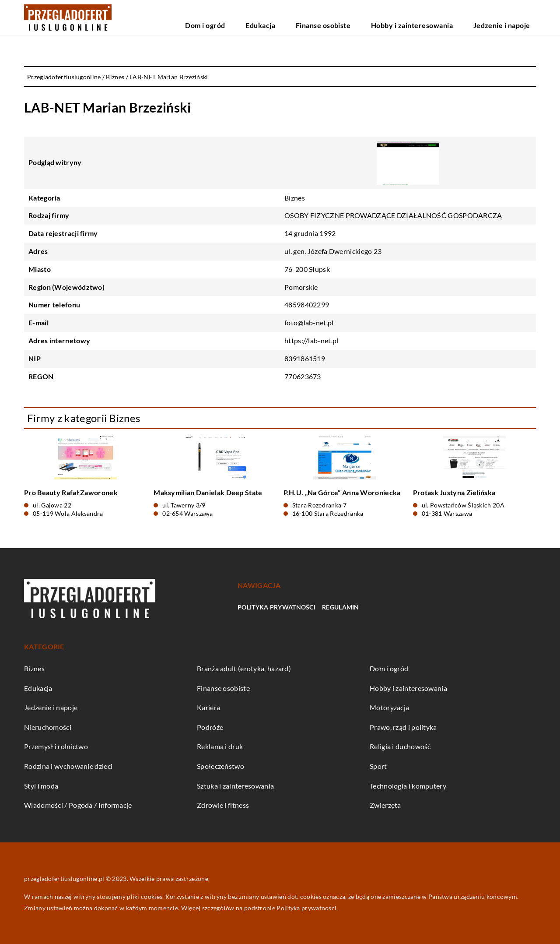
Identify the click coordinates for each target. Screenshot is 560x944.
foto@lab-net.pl (309, 322)
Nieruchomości (48, 727)
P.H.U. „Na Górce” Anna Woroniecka (342, 492)
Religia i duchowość (400, 746)
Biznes (295, 198)
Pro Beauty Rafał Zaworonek (71, 492)
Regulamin (341, 607)
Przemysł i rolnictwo (56, 746)
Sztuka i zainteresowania (235, 786)
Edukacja (331, 17)
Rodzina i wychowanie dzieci (68, 766)
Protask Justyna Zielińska (454, 492)
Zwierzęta (385, 805)
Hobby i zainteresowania (443, 17)
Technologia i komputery (408, 786)
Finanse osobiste (376, 17)
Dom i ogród (291, 17)
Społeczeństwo (220, 766)
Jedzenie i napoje (512, 17)
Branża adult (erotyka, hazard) (244, 668)
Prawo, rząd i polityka (403, 727)
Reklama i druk (220, 746)
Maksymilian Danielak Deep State (208, 492)
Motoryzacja (389, 707)
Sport (378, 766)
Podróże (210, 727)
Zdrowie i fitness (223, 805)
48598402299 (307, 305)
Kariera (208, 707)
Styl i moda (41, 786)
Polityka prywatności (276, 607)
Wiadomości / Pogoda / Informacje (78, 805)
